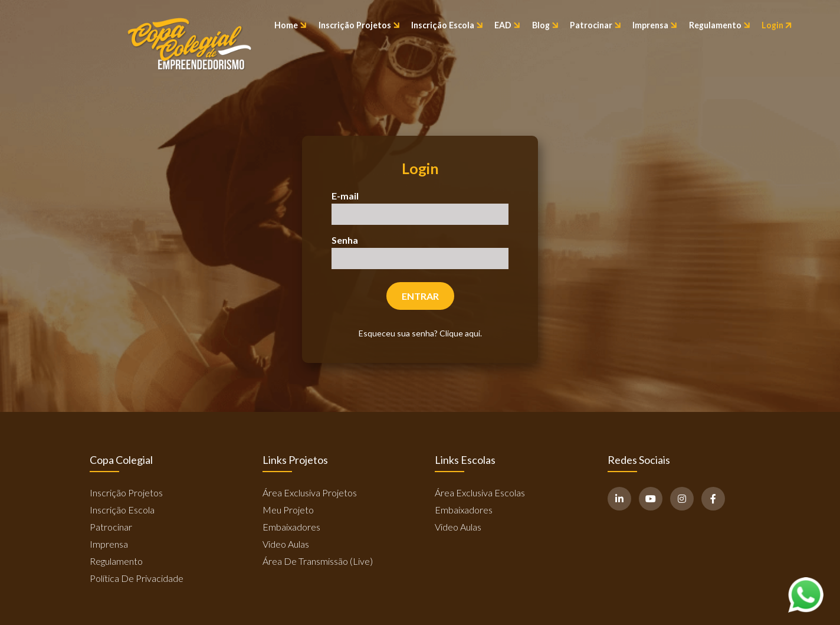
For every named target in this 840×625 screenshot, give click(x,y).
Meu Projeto (288, 510)
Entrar (420, 296)
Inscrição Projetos (359, 25)
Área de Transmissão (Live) (318, 561)
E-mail (345, 196)
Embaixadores (291, 527)
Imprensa (655, 25)
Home (291, 25)
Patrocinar (595, 25)
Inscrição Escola (447, 25)
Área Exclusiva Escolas (480, 493)
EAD (507, 25)
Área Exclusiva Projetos (310, 493)
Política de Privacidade (137, 578)
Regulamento (720, 25)
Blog (545, 25)
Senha (345, 240)
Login (777, 25)
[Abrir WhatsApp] (806, 595)
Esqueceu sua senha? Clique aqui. (420, 333)
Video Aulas (286, 544)
